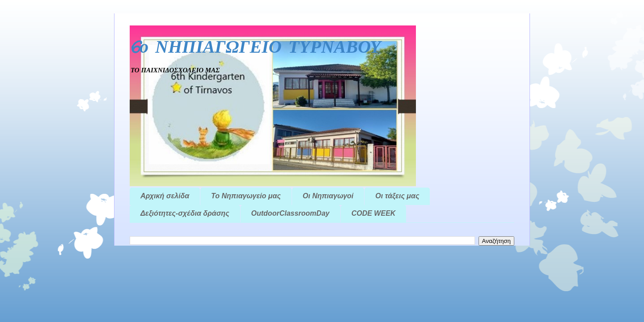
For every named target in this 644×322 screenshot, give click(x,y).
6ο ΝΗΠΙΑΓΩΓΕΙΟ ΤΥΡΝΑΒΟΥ (255, 48)
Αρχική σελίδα (165, 196)
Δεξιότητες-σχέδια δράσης (185, 213)
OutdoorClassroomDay (290, 213)
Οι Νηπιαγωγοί (328, 196)
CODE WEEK (374, 213)
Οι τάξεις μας (397, 196)
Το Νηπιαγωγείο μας (246, 196)
